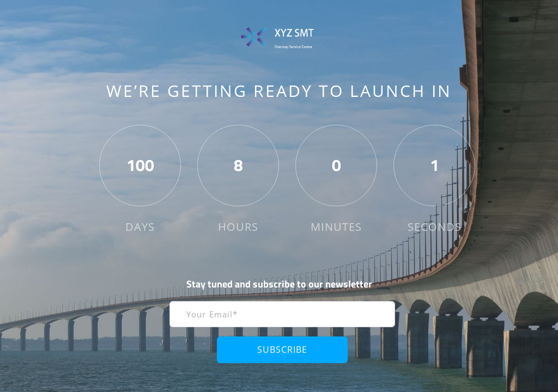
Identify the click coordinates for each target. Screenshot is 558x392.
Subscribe (282, 350)
